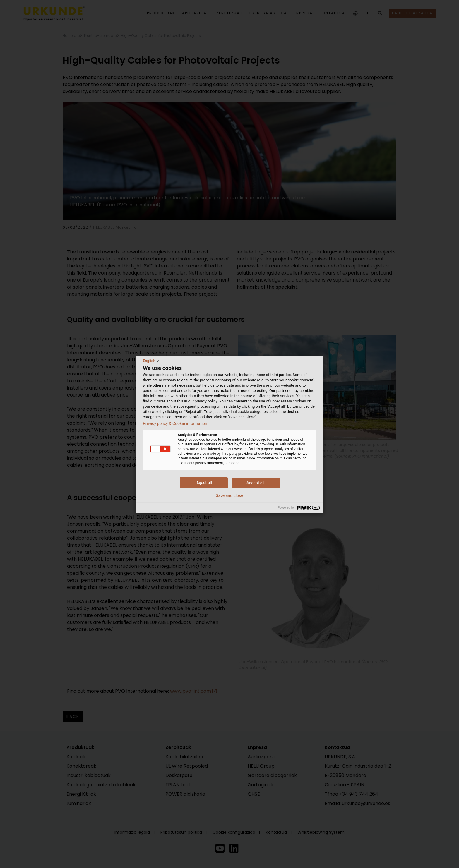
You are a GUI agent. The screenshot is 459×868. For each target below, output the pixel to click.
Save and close (229, 495)
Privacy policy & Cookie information (175, 423)
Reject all (204, 483)
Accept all (256, 483)
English (151, 361)
